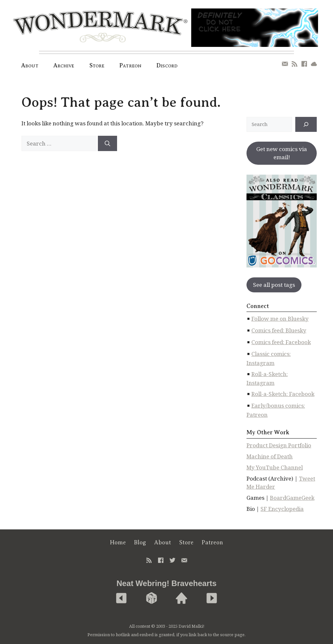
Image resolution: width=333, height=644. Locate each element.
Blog (140, 542)
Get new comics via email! (282, 153)
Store (97, 65)
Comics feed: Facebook (281, 342)
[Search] (107, 144)
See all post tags (274, 285)
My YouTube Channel (275, 467)
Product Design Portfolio (279, 445)
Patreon (130, 65)
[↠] (306, 124)
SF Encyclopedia (282, 509)
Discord (167, 65)
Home (118, 542)
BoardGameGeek (292, 498)
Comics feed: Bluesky (279, 330)
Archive (64, 65)
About (30, 65)
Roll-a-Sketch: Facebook (283, 394)
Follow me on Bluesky (280, 319)
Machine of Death (270, 456)
